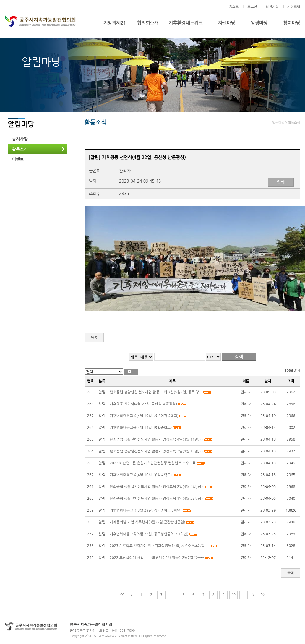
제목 (172, 381)
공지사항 (20, 139)
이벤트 (18, 159)
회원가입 (272, 7)
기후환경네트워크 (186, 23)
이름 (246, 381)
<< (122, 595)
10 (234, 595)
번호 (90, 381)
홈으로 (234, 7)
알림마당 (259, 23)
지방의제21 (115, 23)
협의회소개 (148, 23)
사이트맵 (294, 7)
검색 (239, 357)
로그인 (252, 7)
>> (263, 595)
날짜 (268, 381)
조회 (291, 381)
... (244, 595)
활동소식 (20, 149)
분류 (102, 381)
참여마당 (292, 23)
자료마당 (227, 23)
